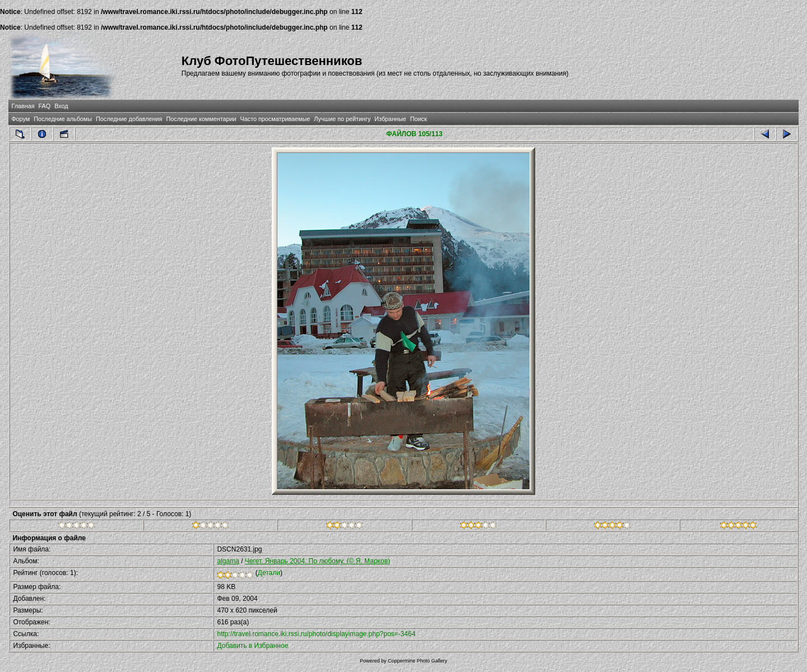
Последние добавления (129, 119)
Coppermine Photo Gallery (418, 661)
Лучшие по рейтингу (342, 119)
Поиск (419, 119)
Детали (269, 573)
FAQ (45, 106)
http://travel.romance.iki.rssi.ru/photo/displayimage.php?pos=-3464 (316, 634)
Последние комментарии (201, 119)
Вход (61, 106)
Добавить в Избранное (252, 646)
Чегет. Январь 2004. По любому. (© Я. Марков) (317, 561)
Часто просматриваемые (275, 119)
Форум (20, 119)
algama (228, 561)
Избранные (390, 119)
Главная (23, 106)
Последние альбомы (63, 119)
